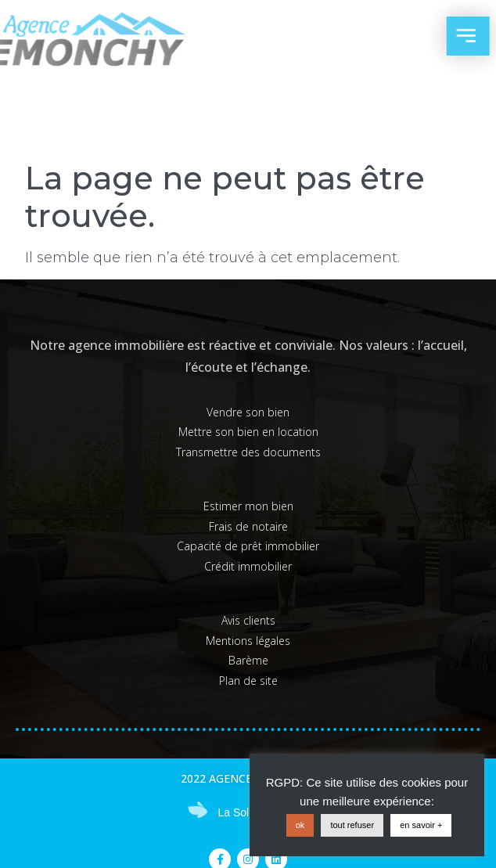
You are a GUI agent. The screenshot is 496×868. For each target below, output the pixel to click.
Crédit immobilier (248, 566)
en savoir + (421, 825)
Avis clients (248, 620)
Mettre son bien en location (248, 432)
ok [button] (300, 825)
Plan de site (248, 681)
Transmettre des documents (248, 452)
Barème (248, 660)
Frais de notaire (248, 526)
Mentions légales (248, 641)
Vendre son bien (248, 412)
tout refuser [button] (352, 825)
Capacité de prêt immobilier (248, 546)
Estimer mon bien (248, 506)
